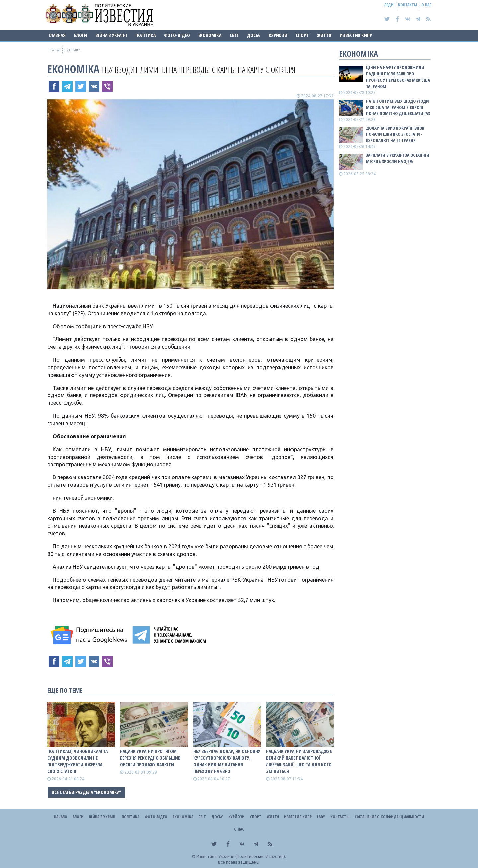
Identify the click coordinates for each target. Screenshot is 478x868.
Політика (146, 35)
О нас (426, 5)
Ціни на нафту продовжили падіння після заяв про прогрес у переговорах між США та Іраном (398, 77)
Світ (234, 35)
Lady (321, 817)
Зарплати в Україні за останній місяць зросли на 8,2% (398, 158)
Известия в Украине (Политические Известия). (241, 857)
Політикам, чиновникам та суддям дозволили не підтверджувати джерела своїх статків (78, 761)
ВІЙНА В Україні (111, 35)
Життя (324, 35)
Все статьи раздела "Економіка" (86, 792)
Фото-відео (177, 35)
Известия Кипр (356, 35)
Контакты (407, 5)
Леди (389, 5)
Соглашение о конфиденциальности (389, 817)
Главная (57, 35)
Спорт (302, 35)
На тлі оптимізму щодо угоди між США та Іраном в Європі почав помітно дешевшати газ (398, 107)
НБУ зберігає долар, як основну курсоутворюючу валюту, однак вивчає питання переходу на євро (227, 761)
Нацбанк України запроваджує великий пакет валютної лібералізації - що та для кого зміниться (299, 761)
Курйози (278, 35)
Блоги (80, 35)
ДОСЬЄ (254, 35)
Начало (61, 817)
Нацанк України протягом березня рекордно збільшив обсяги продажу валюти (150, 758)
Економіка (210, 35)
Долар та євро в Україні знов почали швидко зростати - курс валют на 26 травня (395, 134)
